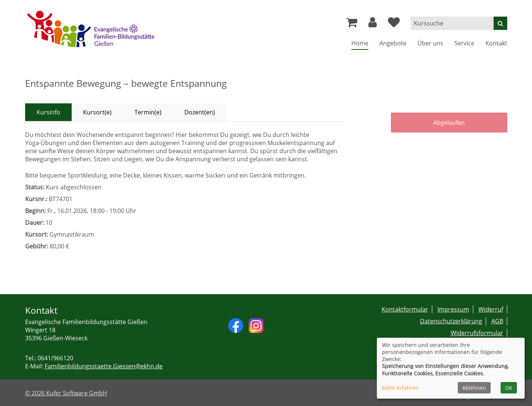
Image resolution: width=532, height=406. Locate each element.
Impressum (453, 309)
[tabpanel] (185, 190)
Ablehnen (474, 388)
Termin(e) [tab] (148, 112)
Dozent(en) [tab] (200, 112)
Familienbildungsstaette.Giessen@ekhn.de (104, 366)
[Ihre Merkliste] (394, 24)
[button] (373, 24)
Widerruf (491, 309)
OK (509, 388)
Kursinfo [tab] (48, 112)
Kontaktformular (405, 309)
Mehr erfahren (400, 388)
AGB (497, 321)
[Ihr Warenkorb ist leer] (352, 24)
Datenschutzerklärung (451, 321)
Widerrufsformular (477, 333)
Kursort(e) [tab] (97, 112)
